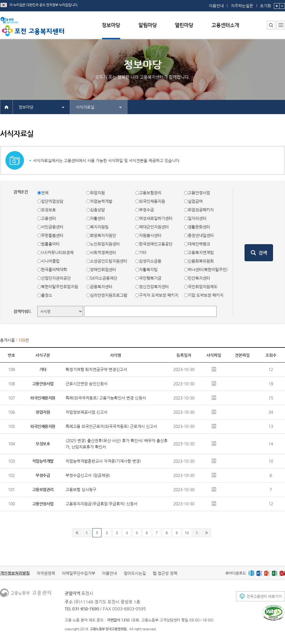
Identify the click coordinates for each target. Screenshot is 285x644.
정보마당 (26, 107)
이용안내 (216, 6)
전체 (45, 193)
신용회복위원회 (201, 261)
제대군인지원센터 (154, 227)
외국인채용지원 (152, 201)
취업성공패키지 (201, 210)
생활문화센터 (199, 227)
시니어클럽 (50, 261)
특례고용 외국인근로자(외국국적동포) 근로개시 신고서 (111, 426)
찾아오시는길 (135, 573)
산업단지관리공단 (56, 278)
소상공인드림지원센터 (109, 261)
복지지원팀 (99, 227)
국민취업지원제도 (203, 287)
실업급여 (195, 201)
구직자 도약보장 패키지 (159, 295)
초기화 (265, 4)
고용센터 (48, 218)
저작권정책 (46, 573)
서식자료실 (85, 107)
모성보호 (48, 210)
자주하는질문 (242, 6)
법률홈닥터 (50, 244)
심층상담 (97, 210)
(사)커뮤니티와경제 (57, 252)
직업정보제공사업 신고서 (86, 412)
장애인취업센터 (103, 269)
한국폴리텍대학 (54, 269)
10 (187, 533)
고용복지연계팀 (201, 252)
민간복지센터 (199, 278)
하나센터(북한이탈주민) (208, 269)
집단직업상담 (52, 201)
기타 (143, 252)
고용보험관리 (150, 193)
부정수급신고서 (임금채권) (88, 475)
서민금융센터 (52, 227)
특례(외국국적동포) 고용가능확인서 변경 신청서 (106, 398)
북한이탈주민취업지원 (60, 287)
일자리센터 (197, 218)
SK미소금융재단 (104, 278)
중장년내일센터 (201, 235)
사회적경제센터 (103, 252)
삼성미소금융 (150, 261)
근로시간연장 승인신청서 (86, 384)
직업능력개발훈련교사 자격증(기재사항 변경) (103, 461)
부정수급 (146, 210)
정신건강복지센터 (154, 287)
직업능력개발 (101, 201)
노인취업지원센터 (105, 244)
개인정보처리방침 (15, 573)
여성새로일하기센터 (156, 218)
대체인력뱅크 (199, 244)
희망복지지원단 (103, 235)
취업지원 (97, 193)
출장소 (47, 295)
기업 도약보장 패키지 (206, 295)
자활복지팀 (148, 269)
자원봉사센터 (150, 235)
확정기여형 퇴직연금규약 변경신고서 (96, 369)
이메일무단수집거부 (79, 573)
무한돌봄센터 (52, 235)
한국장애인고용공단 (156, 244)
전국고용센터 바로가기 (264, 596)
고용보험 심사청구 (81, 489)
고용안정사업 (199, 193)
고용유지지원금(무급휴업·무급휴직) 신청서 (101, 504)
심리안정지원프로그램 (109, 295)
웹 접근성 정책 (165, 573)
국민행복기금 (150, 278)
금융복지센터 (101, 287)
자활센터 (97, 218)
